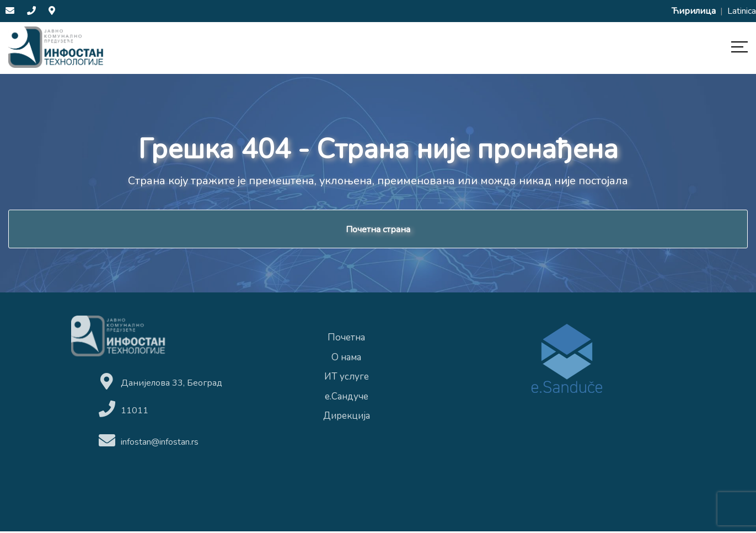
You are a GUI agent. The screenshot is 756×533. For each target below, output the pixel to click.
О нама (346, 359)
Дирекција (347, 418)
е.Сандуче (347, 398)
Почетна (346, 340)
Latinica (742, 11)
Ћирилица (695, 11)
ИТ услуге (347, 379)
